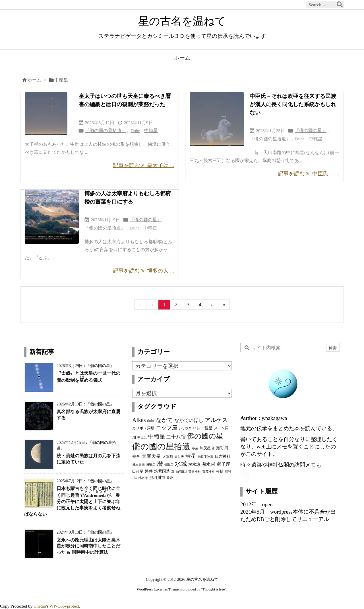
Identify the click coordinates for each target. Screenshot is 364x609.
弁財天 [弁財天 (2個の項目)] (179, 457)
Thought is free (214, 589)
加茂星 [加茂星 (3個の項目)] (205, 448)
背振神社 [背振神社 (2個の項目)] (195, 472)
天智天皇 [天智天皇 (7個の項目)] (151, 456)
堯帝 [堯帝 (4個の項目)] (136, 456)
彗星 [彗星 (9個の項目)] (191, 456)
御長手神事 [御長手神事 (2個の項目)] (205, 457)
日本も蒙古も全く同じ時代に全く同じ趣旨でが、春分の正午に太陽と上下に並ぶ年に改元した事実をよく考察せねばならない (72, 501)
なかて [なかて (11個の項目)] (164, 420)
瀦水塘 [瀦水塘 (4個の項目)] (194, 464)
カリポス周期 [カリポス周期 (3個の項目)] (143, 428)
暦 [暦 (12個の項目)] (160, 464)
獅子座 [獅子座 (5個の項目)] (224, 464)
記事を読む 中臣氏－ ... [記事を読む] (309, 174)
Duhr (135, 131)
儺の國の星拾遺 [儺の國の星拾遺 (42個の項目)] (161, 446)
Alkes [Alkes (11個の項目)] (139, 420)
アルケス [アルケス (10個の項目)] (216, 420)
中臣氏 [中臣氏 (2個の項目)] (142, 437)
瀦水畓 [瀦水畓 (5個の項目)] (208, 464)
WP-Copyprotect (64, 606)
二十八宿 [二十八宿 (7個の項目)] (176, 437)
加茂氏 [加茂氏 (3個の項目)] (217, 448)
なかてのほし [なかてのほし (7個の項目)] (189, 420)
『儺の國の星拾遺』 (106, 131)
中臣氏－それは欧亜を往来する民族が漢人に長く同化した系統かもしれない (293, 104)
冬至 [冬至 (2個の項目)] (195, 448)
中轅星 (151, 131)
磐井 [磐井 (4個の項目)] (149, 471)
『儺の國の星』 (311, 131)
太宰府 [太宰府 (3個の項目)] (168, 457)
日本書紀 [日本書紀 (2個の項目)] (138, 465)
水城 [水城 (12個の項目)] (181, 464)
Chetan (40, 606)
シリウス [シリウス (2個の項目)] (185, 428)
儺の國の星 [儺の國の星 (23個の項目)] (205, 436)
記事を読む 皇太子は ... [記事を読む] (144, 165)
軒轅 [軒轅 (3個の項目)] (220, 471)
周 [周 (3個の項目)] (226, 448)
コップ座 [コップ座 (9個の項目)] (167, 427)
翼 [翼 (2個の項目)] (173, 472)
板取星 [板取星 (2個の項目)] (169, 465)
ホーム (34, 80)
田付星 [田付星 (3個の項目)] (138, 471)
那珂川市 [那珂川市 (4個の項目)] (157, 477)
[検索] (340, 5)
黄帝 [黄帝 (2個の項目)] (170, 478)
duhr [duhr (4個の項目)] (151, 421)
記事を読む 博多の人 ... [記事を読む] (144, 271)
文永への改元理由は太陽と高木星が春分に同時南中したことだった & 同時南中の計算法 (88, 546)
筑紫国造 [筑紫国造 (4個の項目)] (162, 471)
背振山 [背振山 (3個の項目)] (181, 471)
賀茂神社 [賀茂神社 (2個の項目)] (208, 472)
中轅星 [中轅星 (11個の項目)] (157, 436)
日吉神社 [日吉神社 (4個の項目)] (223, 456)
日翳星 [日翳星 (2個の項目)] (151, 465)
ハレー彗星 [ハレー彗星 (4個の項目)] (202, 428)
